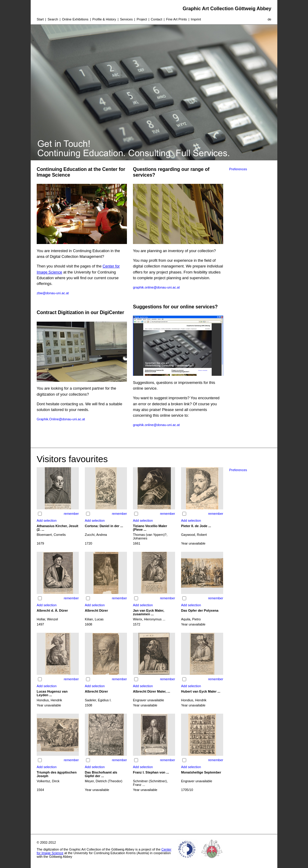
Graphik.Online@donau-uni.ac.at (61, 419)
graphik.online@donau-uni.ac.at (156, 287)
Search (53, 19)
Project (142, 19)
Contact (156, 19)
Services (126, 19)
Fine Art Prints (176, 19)
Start (40, 19)
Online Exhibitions (75, 19)
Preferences (238, 169)
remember (71, 514)
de (269, 19)
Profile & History (104, 19)
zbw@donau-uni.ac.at (53, 293)
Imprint (196, 19)
